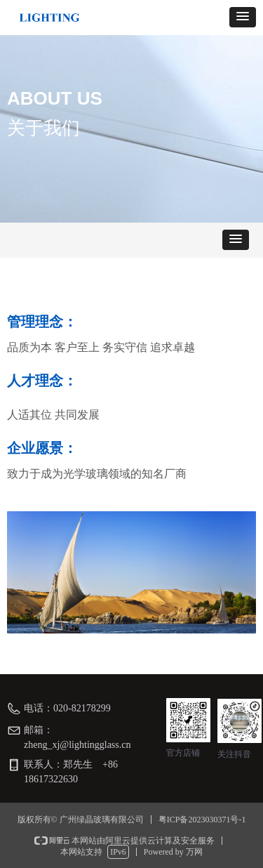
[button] (243, 17)
